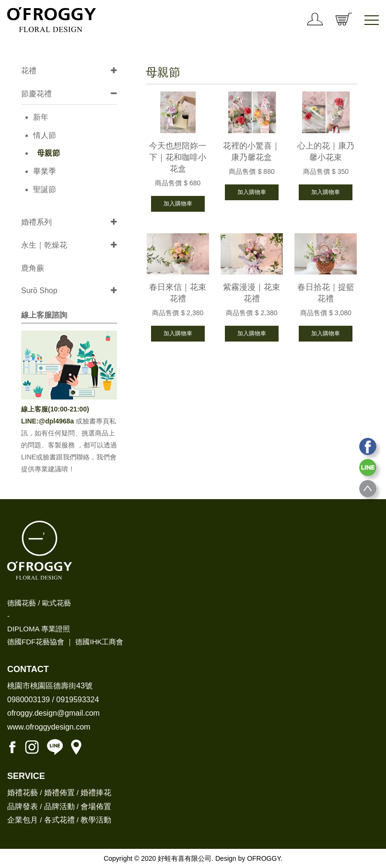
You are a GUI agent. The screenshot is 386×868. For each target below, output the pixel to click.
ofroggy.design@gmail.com (53, 713)
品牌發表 (23, 806)
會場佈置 (96, 806)
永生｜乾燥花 (44, 245)
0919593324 (77, 700)
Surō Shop (39, 291)
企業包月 (23, 820)
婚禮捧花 (96, 793)
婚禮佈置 (59, 793)
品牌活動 (59, 806)
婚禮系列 (36, 222)
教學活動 (96, 820)
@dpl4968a (57, 421)
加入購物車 (178, 204)
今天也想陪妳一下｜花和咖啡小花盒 (178, 157)
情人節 (45, 135)
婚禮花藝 (23, 793)
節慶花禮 (36, 94)
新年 (41, 117)
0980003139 (29, 700)
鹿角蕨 (33, 268)
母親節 (48, 153)
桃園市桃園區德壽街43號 (50, 686)
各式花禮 (59, 820)
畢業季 (45, 171)
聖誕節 (45, 189)
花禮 (29, 71)
